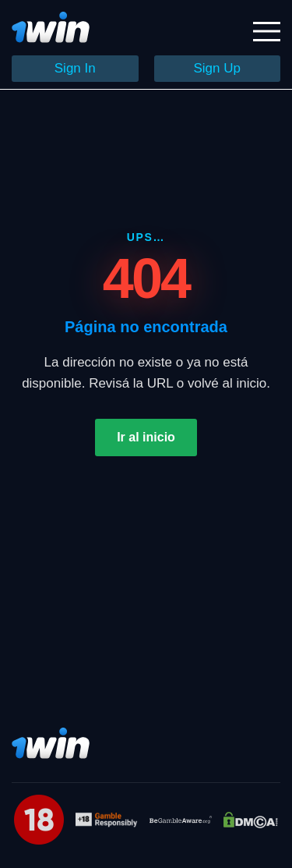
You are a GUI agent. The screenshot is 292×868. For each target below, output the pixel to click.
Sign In (75, 68)
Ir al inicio (146, 437)
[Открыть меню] (267, 32)
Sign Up (217, 68)
